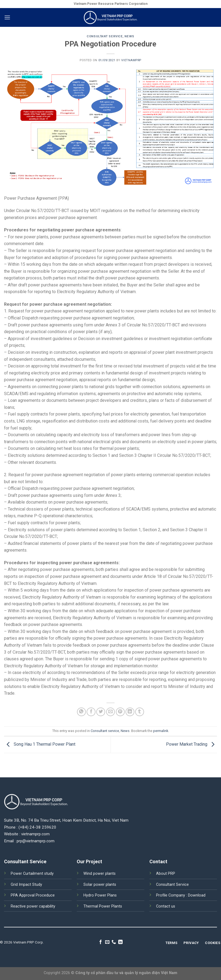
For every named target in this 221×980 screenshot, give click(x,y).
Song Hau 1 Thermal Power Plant (40, 744)
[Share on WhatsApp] (81, 712)
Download (197, 895)
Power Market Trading (191, 744)
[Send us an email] (107, 942)
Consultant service (105, 36)
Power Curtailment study (32, 874)
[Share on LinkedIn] (130, 712)
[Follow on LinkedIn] (120, 942)
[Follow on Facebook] (101, 942)
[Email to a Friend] (111, 712)
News (129, 36)
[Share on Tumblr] (140, 712)
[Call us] (114, 942)
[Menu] (7, 17)
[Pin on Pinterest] (120, 712)
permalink (161, 731)
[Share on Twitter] (101, 712)
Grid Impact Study (26, 885)
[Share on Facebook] (91, 712)
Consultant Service (172, 885)
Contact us (166, 906)
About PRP (166, 874)
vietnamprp (131, 60)
